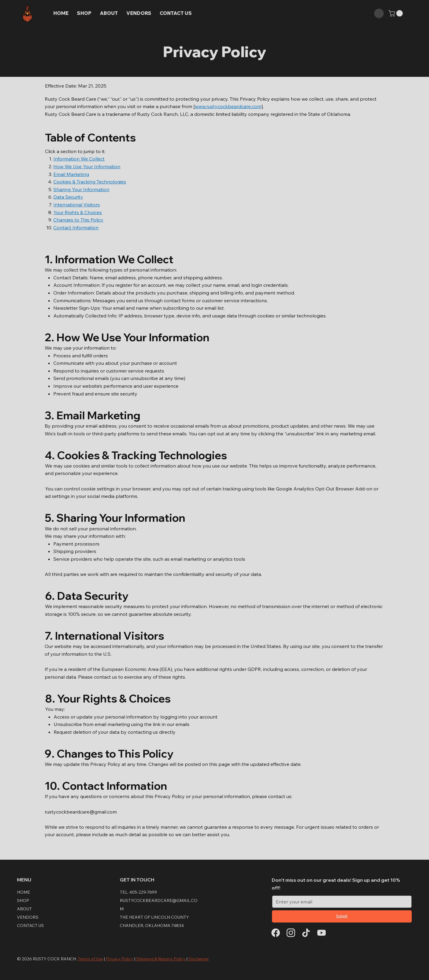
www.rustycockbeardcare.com (228, 106)
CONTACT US (30, 926)
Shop (23, 900)
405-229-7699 (143, 892)
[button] (396, 13)
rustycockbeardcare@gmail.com (81, 812)
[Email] (340, 902)
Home (24, 892)
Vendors (28, 917)
